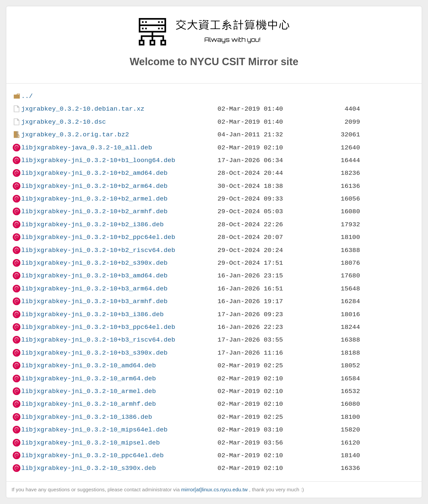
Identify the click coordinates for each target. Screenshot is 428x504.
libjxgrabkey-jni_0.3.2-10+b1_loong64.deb (98, 160)
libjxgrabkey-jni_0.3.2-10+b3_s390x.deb (94, 353)
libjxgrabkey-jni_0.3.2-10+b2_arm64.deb (94, 186)
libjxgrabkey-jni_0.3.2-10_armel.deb (88, 391)
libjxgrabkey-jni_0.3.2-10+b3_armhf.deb (94, 301)
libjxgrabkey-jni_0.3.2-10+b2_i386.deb (92, 224)
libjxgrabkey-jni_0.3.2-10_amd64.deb (88, 365)
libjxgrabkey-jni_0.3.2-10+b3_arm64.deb (94, 289)
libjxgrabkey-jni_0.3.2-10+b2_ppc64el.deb (98, 237)
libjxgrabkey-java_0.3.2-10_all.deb (86, 148)
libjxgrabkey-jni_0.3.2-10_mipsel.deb (90, 443)
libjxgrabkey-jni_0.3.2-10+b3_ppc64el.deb (98, 327)
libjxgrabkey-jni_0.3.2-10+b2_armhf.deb (94, 211)
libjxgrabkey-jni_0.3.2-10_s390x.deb (88, 468)
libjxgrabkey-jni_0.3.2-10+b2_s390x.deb (94, 263)
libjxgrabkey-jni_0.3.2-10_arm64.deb (88, 379)
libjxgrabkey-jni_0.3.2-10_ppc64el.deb (92, 455)
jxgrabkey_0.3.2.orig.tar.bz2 (75, 135)
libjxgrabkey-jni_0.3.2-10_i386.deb (86, 417)
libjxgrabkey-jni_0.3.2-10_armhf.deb (88, 404)
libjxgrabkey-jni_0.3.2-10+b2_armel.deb (94, 199)
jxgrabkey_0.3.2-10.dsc (63, 122)
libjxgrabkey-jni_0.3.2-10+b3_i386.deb (92, 314)
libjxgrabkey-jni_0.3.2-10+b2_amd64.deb (94, 173)
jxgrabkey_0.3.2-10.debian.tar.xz (83, 109)
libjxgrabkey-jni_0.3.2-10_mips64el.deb (94, 430)
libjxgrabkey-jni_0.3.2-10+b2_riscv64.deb (98, 250)
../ (27, 96)
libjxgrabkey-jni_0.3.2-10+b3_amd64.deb (94, 276)
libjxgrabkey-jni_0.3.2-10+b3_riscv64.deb (98, 340)
